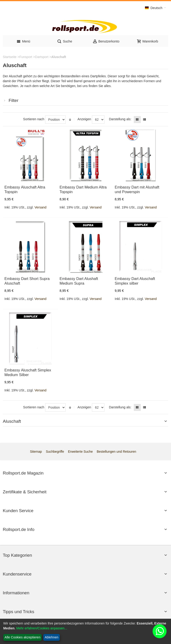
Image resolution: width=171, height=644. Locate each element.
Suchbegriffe (55, 452)
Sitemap (36, 452)
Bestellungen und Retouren (117, 452)
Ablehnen (52, 637)
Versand (40, 207)
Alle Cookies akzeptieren (23, 637)
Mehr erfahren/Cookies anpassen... (42, 628)
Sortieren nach (34, 119)
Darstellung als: (120, 119)
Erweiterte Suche (80, 452)
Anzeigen (84, 119)
